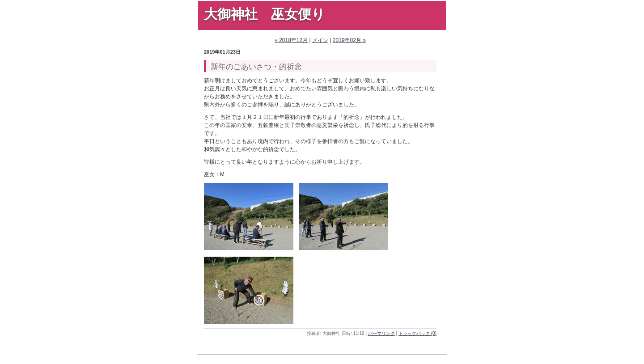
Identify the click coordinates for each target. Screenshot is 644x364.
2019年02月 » (349, 40)
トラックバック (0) (417, 333)
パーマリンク (381, 333)
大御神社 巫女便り (265, 14)
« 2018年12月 (291, 40)
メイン (320, 40)
